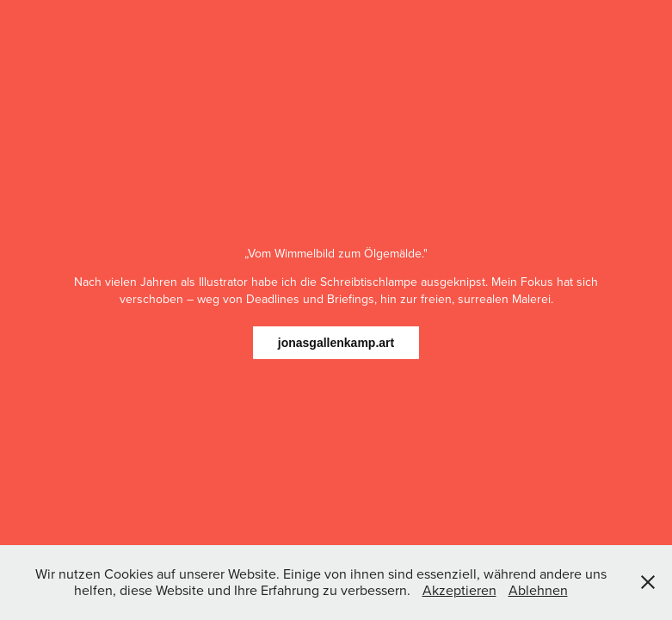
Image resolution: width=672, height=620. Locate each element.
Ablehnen (538, 590)
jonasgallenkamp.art (336, 343)
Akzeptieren (459, 590)
